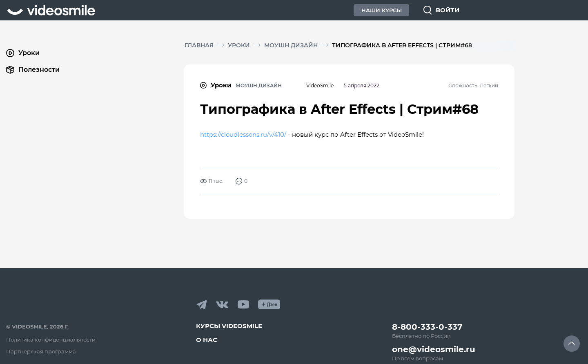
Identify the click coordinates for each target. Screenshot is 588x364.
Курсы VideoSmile (229, 326)
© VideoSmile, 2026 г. (37, 326)
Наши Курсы (382, 10)
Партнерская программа (41, 351)
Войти (448, 10)
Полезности (33, 70)
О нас (207, 340)
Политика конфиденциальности (51, 340)
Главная (199, 45)
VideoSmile (320, 85)
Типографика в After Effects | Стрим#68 (402, 45)
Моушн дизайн (291, 45)
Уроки (239, 45)
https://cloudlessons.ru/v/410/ (243, 134)
